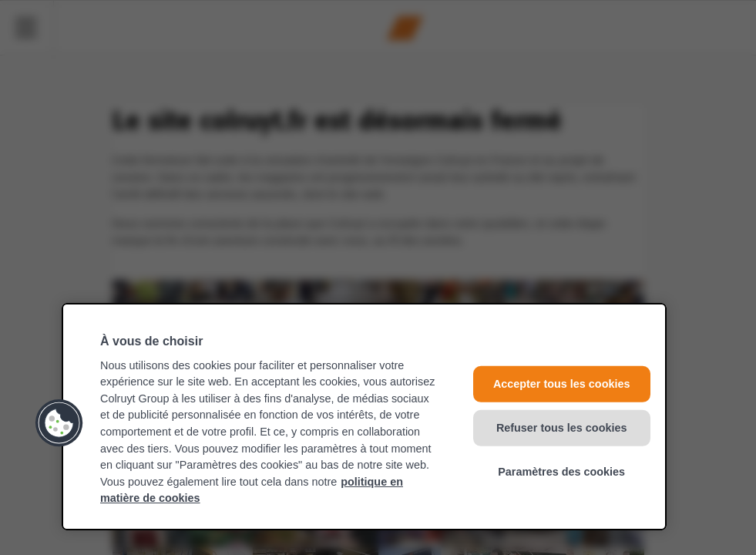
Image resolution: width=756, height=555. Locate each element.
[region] (364, 417)
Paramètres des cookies (561, 471)
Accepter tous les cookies (562, 384)
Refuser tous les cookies (562, 428)
